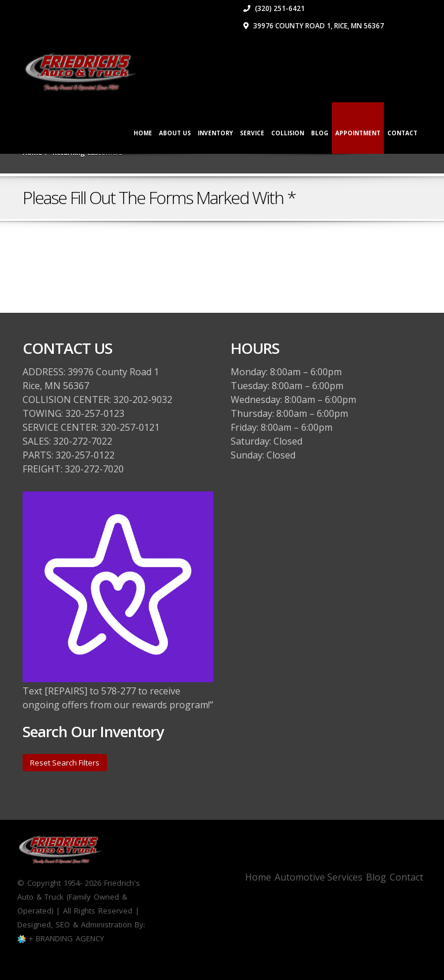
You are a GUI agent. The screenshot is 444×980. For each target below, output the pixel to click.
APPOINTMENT (358, 133)
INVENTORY (215, 133)
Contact (406, 877)
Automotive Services (319, 877)
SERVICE (252, 133)
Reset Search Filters (65, 763)
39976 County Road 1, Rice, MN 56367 (314, 26)
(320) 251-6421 (274, 8)
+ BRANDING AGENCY (65, 938)
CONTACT (402, 133)
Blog (320, 133)
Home (143, 133)
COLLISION (288, 133)
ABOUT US (175, 133)
